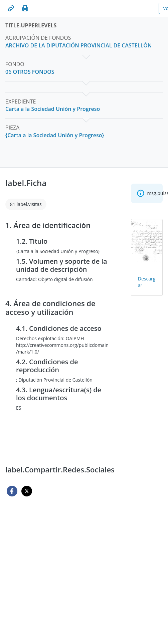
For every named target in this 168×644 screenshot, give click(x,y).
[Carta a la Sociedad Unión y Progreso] (53, 109)
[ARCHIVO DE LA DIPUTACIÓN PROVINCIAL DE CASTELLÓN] (78, 46)
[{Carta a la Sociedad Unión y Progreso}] (55, 135)
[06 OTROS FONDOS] (30, 72)
